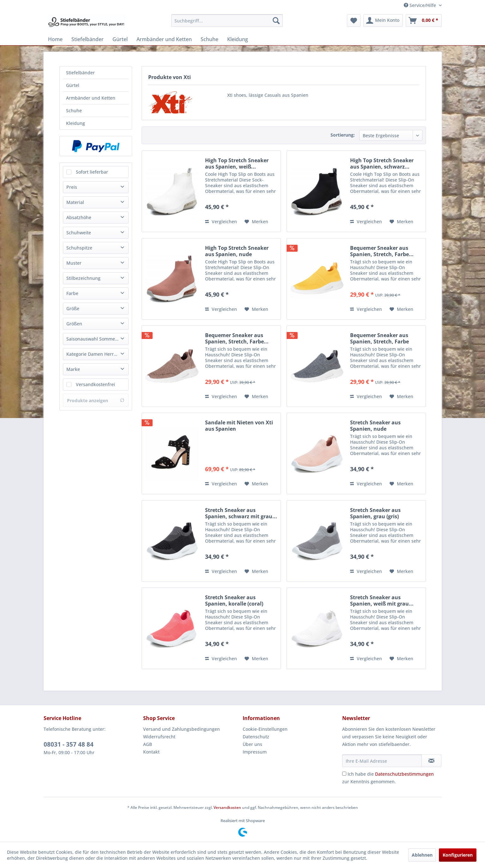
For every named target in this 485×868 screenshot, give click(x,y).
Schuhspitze (79, 248)
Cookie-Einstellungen (265, 729)
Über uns (252, 744)
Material (75, 202)
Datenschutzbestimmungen (404, 774)
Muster (74, 263)
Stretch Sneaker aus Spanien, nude (375, 426)
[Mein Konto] (383, 21)
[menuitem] (227, 21)
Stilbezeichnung (83, 278)
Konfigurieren (458, 855)
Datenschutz (256, 737)
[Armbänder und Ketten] (164, 39)
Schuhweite (79, 233)
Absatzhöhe (79, 217)
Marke (73, 369)
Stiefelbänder (80, 73)
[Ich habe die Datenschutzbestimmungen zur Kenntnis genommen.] (344, 774)
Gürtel (73, 85)
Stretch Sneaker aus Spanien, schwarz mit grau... (241, 513)
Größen (74, 324)
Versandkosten (227, 807)
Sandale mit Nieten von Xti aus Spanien (239, 426)
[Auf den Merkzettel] (256, 222)
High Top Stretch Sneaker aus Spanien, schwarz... (382, 163)
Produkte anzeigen (96, 400)
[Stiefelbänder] (88, 39)
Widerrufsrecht (159, 737)
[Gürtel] (120, 39)
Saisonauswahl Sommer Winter (97, 339)
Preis (72, 187)
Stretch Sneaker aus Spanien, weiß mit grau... (382, 600)
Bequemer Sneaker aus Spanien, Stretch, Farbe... (382, 251)
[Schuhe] (209, 39)
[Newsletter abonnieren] (431, 761)
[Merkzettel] (354, 21)
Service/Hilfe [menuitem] (421, 5)
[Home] (55, 39)
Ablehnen (422, 855)
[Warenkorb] (424, 21)
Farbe (72, 293)
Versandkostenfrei (95, 384)
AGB (148, 744)
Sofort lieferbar (92, 172)
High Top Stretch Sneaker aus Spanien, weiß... (237, 163)
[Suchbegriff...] (227, 21)
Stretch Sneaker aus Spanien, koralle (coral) (234, 600)
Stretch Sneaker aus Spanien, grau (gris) (375, 513)
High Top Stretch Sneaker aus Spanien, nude (237, 251)
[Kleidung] (238, 39)
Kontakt (151, 752)
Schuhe (74, 111)
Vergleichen (221, 222)
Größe (73, 308)
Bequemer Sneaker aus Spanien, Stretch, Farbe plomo (379, 338)
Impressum (255, 752)
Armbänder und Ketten (91, 98)
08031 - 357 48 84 (69, 744)
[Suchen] (276, 21)
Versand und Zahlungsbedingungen (182, 729)
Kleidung (76, 123)
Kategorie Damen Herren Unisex (97, 354)
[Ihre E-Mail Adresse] (382, 761)
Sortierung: (343, 135)
